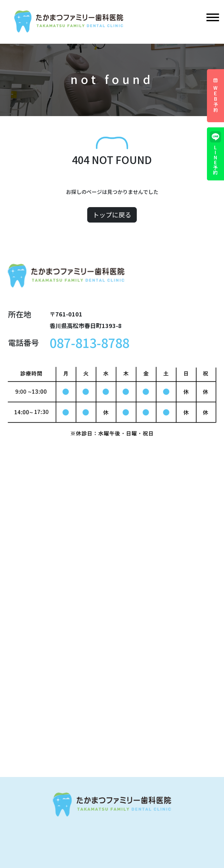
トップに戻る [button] (112, 215)
